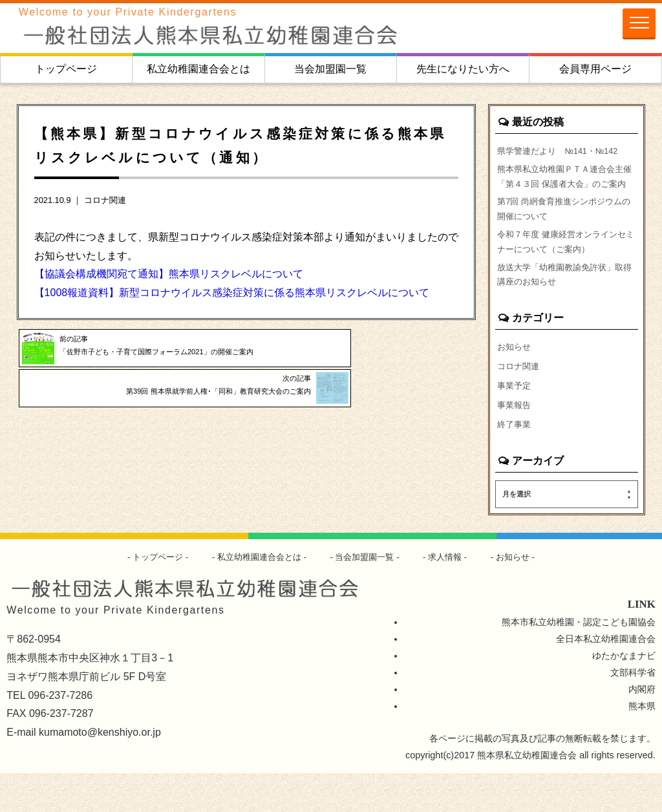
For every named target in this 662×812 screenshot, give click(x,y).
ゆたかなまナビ (624, 694)
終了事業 (515, 462)
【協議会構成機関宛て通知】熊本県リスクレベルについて (169, 274)
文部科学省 (633, 711)
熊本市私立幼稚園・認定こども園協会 (579, 661)
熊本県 (642, 745)
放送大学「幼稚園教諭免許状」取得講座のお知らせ (565, 307)
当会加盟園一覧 (330, 69)
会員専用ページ (595, 69)
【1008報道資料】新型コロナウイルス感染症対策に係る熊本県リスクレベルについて (232, 293)
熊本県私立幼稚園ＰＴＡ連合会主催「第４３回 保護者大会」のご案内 (566, 187)
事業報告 (515, 442)
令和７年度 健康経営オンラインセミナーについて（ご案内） (566, 270)
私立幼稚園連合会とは (198, 69)
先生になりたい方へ (463, 69)
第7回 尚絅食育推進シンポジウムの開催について (564, 233)
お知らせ (515, 381)
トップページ (66, 69)
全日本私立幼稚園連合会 (606, 678)
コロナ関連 (105, 200)
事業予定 (515, 422)
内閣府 (642, 728)
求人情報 (452, 595)
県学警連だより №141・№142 (563, 151)
